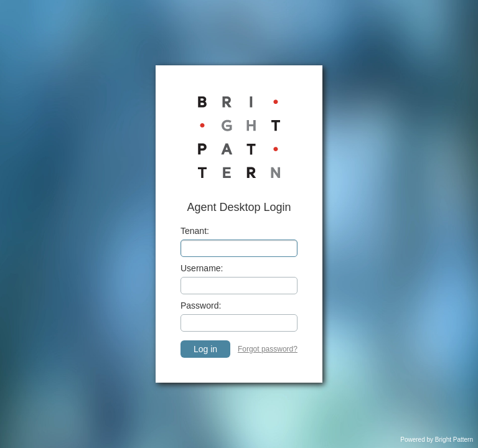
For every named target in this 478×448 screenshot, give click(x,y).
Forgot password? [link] (268, 349)
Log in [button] (205, 349)
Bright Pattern (454, 440)
